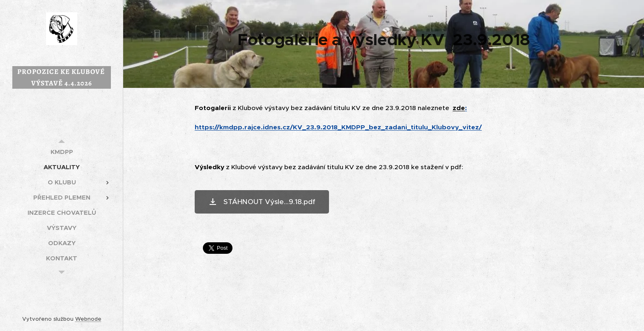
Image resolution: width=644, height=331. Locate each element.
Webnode (88, 319)
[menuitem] (62, 152)
